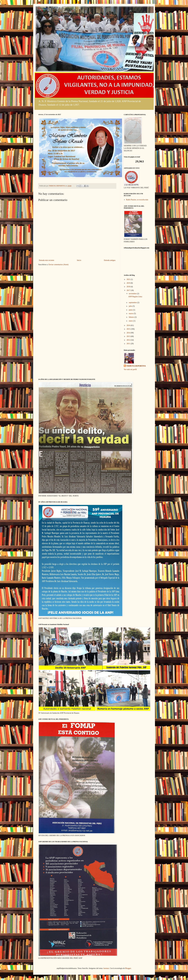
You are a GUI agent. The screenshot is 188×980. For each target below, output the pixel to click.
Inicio (79, 260)
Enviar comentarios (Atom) (59, 265)
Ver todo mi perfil (130, 369)
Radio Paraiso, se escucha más (137, 200)
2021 (129, 279)
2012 (129, 340)
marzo (131, 314)
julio (131, 306)
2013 (129, 336)
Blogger (128, 968)
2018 (129, 287)
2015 (129, 329)
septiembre (133, 303)
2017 (129, 290)
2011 (129, 344)
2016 (129, 325)
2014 (129, 333)
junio (131, 310)
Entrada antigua (110, 260)
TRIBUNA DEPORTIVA (136, 366)
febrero (132, 317)
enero (131, 321)
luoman (106, 968)
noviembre (133, 294)
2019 (129, 283)
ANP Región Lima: (135, 297)
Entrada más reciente (47, 260)
